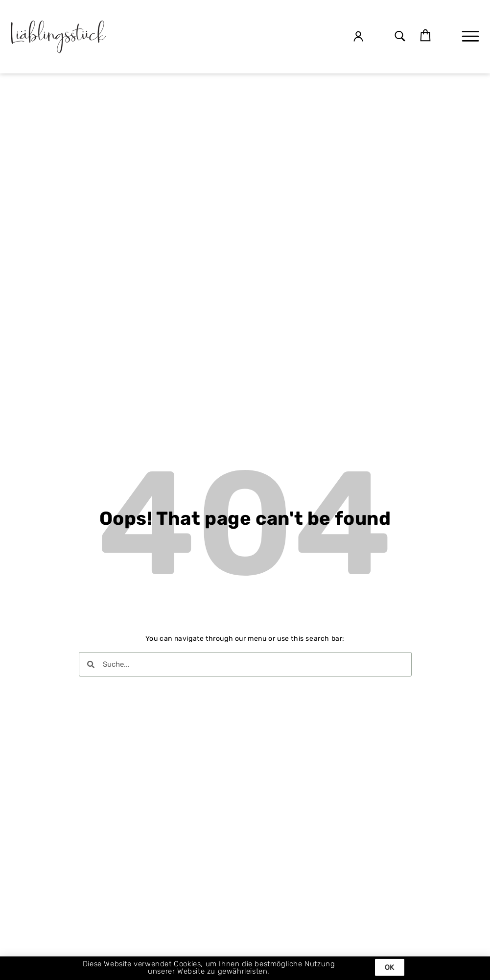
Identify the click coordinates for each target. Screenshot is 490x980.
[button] (400, 37)
